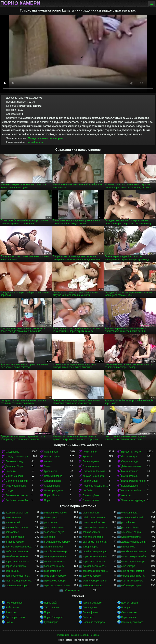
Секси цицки (90, 608)
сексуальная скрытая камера (134, 576)
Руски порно (90, 452)
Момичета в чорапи (17, 481)
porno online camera (17, 527)
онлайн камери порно (95, 552)
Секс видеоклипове (132, 622)
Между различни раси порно (45, 138)
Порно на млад (14, 461)
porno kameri (51, 522)
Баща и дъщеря (130, 486)
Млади (9, 491)
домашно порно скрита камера (134, 542)
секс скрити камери (55, 576)
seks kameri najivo (54, 532)
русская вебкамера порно (96, 566)
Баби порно (12, 608)
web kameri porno (131, 537)
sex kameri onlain (15, 537)
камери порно (90, 547)
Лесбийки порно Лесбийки (18, 500)
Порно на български (94, 622)
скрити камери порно (95, 581)
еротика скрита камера (18, 547)
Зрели (48, 466)
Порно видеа (129, 617)
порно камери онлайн (134, 556)
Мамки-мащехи (14, 476)
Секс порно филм (15, 617)
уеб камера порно (93, 586)
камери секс (128, 547)
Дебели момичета (131, 466)
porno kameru (35, 142)
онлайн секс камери (17, 556)
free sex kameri (14, 518)
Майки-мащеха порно (133, 481)
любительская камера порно (18, 552)
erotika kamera (129, 513)
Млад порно (12, 452)
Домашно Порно (15, 466)
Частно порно (52, 457)
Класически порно (16, 486)
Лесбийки (11, 471)
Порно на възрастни (17, 495)
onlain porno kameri (132, 518)
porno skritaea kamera (95, 527)
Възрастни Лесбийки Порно (96, 471)
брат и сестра (129, 457)
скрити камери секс (132, 581)
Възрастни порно (131, 452)
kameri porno (51, 518)
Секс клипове (129, 612)
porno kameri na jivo (94, 522)
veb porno (49, 537)
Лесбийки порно (53, 476)
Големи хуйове (91, 495)
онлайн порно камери (134, 552)
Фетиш (48, 461)
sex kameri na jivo (131, 532)
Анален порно (52, 486)
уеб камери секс (73, 590)
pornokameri (12, 532)
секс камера (128, 566)
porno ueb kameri (131, 527)
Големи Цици (90, 481)
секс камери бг (52, 571)
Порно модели (91, 461)
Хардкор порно (53, 481)
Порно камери (20, 3)
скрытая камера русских (18, 586)
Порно (48, 500)
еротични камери (54, 547)
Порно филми (90, 612)
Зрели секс (12, 612)
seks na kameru (91, 532)
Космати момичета (93, 476)
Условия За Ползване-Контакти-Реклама (78, 635)
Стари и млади (130, 461)
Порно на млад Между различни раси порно (96, 486)
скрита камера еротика (18, 581)
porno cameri (13, 522)
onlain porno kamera (94, 518)
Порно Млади (52, 495)
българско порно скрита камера (96, 542)
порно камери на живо (95, 556)
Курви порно (51, 622)
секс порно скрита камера (18, 576)
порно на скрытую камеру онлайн (18, 561)
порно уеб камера (16, 566)
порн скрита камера (55, 556)
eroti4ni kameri (91, 513)
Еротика (87, 457)
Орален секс (51, 452)
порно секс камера (55, 561)
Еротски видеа (129, 603)
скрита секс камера (55, 581)
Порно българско (54, 617)
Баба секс (88, 617)
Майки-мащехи (130, 476)
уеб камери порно (131, 586)
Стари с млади (91, 466)
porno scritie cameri (55, 527)
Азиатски (126, 495)
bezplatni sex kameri (17, 513)
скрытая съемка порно (57, 586)
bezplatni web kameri (56, 513)
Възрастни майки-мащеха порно (134, 491)
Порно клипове (14, 603)
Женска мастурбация (133, 500)
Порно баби (51, 603)
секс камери (12, 571)
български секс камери (57, 542)
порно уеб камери (54, 566)
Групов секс (51, 471)
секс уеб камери (92, 576)
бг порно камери (15, 542)
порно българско (92, 603)
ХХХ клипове (51, 608)
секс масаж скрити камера (96, 571)
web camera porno (93, 537)
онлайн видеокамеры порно (57, 552)
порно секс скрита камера (96, 561)
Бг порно (126, 608)
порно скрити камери (133, 561)
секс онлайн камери (133, 571)
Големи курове (91, 500)
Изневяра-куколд (54, 491)
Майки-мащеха (130, 471)
